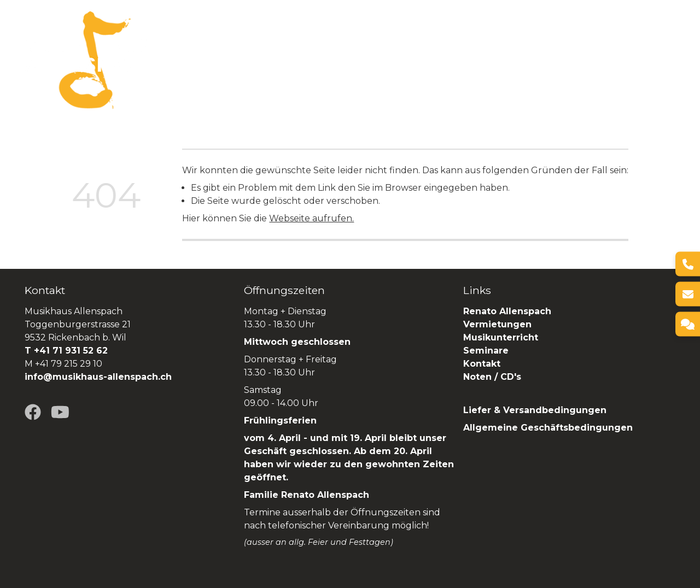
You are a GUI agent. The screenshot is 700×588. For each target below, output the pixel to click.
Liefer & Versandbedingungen (535, 410)
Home (182, 60)
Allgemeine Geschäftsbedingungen (548, 428)
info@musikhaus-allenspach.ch (98, 377)
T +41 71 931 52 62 (66, 351)
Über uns (229, 60)
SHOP (661, 60)
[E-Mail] (688, 294)
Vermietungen (375, 60)
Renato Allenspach (591, 60)
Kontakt (482, 364)
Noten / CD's (494, 377)
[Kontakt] (688, 324)
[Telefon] (688, 264)
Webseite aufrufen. (311, 218)
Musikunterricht (501, 337)
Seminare (511, 60)
